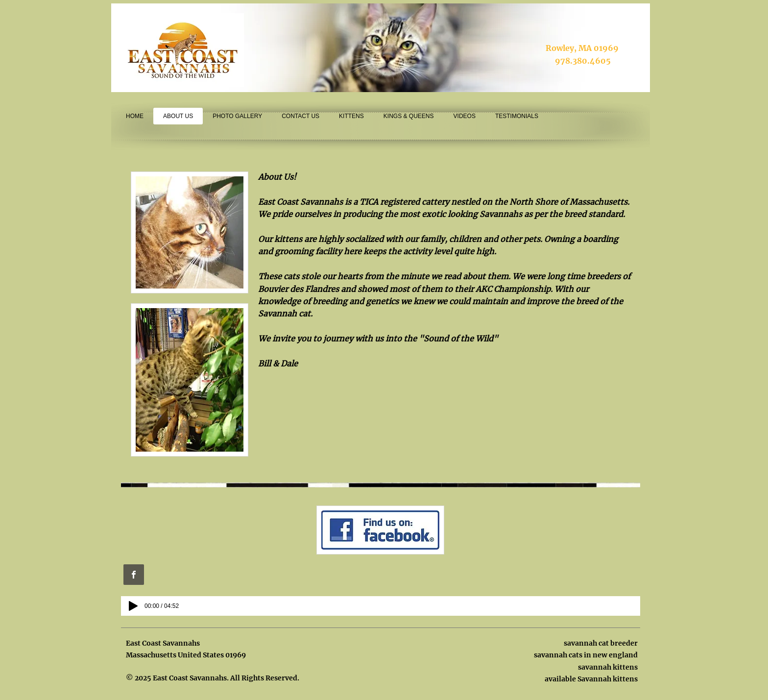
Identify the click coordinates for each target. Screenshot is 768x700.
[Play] (133, 606)
